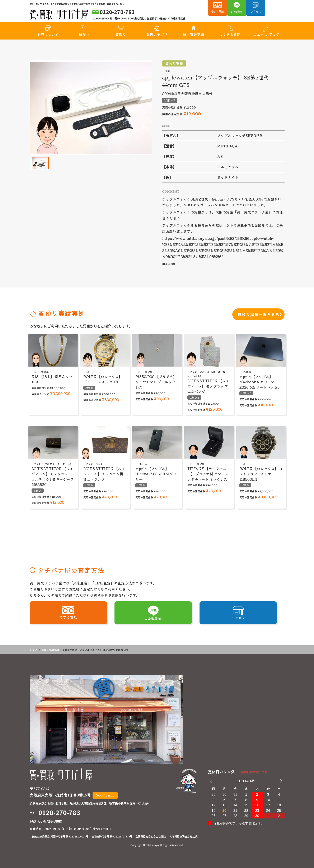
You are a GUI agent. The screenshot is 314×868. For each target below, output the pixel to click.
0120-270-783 (59, 812)
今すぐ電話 (217, 11)
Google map (105, 795)
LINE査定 (237, 11)
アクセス (256, 11)
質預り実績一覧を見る (258, 314)
